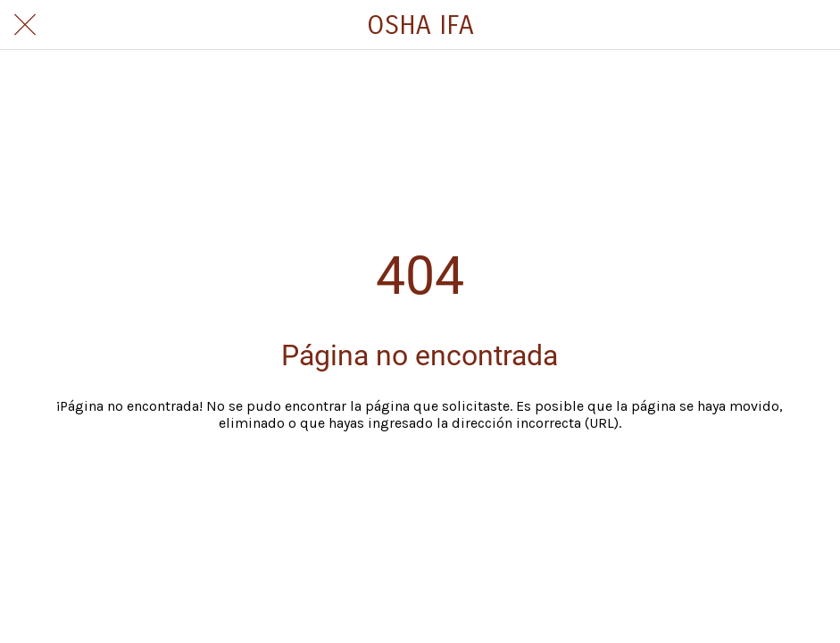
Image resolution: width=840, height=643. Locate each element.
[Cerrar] (25, 25)
